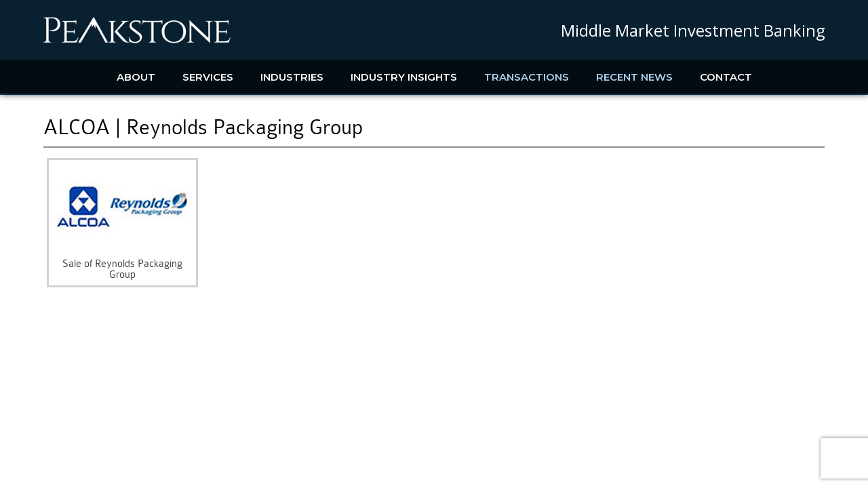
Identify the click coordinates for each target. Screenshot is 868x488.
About (136, 77)
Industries (292, 77)
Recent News (634, 77)
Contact (726, 77)
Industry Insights (404, 77)
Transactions (527, 77)
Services (208, 77)
